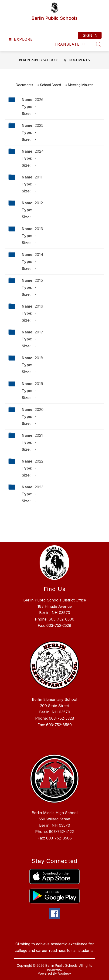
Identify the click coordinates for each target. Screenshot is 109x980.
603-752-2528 (59, 625)
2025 (39, 125)
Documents (79, 60)
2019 (39, 384)
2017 (39, 332)
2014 (39, 255)
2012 (39, 203)
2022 (39, 461)
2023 (39, 487)
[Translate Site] (70, 44)
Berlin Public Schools (39, 60)
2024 (39, 151)
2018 (39, 358)
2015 (39, 280)
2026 (39, 100)
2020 (39, 409)
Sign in (90, 35)
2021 (39, 435)
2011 (39, 177)
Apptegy (64, 973)
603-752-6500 (61, 619)
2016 (39, 306)
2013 (39, 229)
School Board (51, 85)
